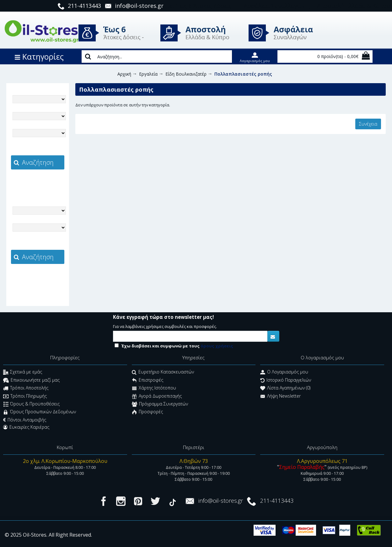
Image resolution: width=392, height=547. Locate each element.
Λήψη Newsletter (280, 397)
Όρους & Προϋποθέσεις (32, 404)
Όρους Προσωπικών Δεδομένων (40, 413)
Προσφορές (147, 413)
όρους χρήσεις (217, 346)
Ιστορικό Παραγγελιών (286, 381)
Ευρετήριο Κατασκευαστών (163, 373)
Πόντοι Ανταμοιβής (25, 420)
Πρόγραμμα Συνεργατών (160, 404)
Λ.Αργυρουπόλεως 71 (322, 461)
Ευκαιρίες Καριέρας (26, 427)
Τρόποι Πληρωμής (25, 397)
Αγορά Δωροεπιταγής (157, 397)
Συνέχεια (368, 124)
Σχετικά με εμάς (23, 373)
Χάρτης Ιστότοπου (154, 389)
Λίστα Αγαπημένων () (285, 389)
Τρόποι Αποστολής (26, 389)
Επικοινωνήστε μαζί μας (31, 381)
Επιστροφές (148, 381)
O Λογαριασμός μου (284, 373)
